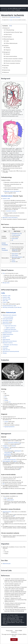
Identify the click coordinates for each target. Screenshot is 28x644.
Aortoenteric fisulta (7, 320)
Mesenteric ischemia (8, 343)
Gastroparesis (6, 336)
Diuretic (14, 262)
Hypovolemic (15, 254)
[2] (11, 448)
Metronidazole (8, 455)
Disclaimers (14, 632)
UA (10, 402)
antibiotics (6, 447)
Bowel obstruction (7, 324)
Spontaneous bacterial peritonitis (11, 351)
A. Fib (20, 233)
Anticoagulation (7, 461)
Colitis (3, 293)
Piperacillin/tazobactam (10, 459)
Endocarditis (15, 238)
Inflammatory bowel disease (10, 341)
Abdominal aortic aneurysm (10, 315)
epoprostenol (10, 500)
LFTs (5, 397)
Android (18, 10)
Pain (4, 273)
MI (12, 240)
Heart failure (15, 255)
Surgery (16, 615)
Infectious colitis (7, 296)
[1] (20, 444)
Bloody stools (6, 283)
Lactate (6, 400)
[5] (20, 469)
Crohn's (5, 302)
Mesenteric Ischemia (15, 17)
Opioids (14, 446)
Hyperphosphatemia (9, 427)
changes (11, 20)
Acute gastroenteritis (8, 319)
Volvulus (5, 353)
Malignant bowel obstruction (11, 331)
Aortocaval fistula (9, 317)
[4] (8, 457)
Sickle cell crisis (6, 350)
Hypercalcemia (6, 339)
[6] (14, 516)
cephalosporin (18, 451)
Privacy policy (9, 631)
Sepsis (13, 260)
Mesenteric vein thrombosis (11, 345)
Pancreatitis (6, 346)
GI (9, 615)
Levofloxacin (7, 454)
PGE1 (6, 498)
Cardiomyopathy (16, 235)
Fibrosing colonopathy (8, 307)
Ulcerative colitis (7, 299)
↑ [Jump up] (5, 579)
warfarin (9, 512)
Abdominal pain (11, 312)
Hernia (4, 338)
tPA (4, 484)
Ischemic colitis (6, 199)
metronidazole (8, 452)
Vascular (12, 615)
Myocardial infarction (17, 257)
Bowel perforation (7, 333)
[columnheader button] (6, 231)
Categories (5, 615)
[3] (12, 452)
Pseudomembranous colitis (9, 306)
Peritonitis (5, 348)
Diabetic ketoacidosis (8, 334)
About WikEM (19, 631)
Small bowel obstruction (10, 329)
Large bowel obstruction (10, 326)
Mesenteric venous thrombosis (12, 191)
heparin (15, 461)
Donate (14, 640)
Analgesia (5, 446)
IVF (9, 439)
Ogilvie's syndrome (10, 328)
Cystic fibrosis (18, 307)
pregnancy (15, 250)
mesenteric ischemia (11, 211)
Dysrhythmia (15, 233)
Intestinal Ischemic (7, 196)
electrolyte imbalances (14, 443)
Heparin (5, 512)
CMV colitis (5, 301)
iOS (13, 10)
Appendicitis (6, 322)
